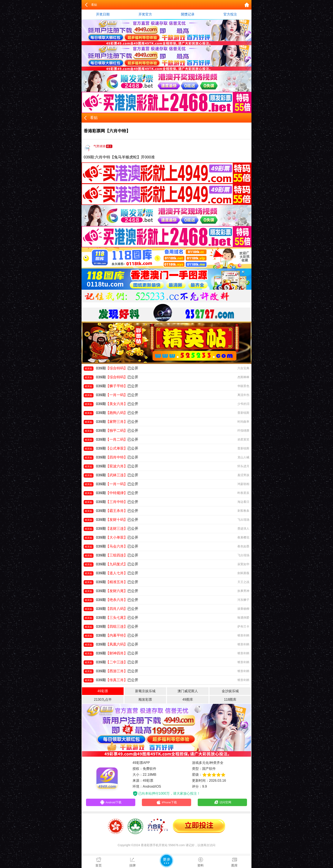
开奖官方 (145, 14)
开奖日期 (103, 14)
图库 (234, 861)
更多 (166, 861)
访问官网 (222, 803)
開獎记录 (188, 14)
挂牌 (133, 861)
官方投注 (230, 14)
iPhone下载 (167, 803)
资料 (200, 861)
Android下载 (111, 803)
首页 (99, 861)
